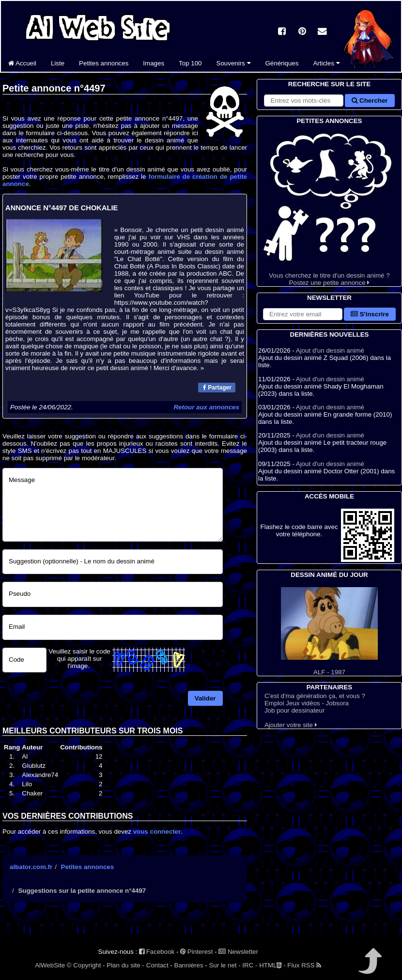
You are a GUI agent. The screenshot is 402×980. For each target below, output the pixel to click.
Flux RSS (304, 965)
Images (154, 63)
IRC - (250, 965)
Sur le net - (224, 965)
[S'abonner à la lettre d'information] (303, 314)
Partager (217, 388)
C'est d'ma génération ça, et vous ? (315, 696)
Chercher (370, 101)
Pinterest (196, 952)
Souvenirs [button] (234, 63)
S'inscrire (370, 314)
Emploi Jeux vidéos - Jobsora (307, 703)
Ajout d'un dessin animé (330, 350)
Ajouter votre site (291, 725)
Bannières (189, 965)
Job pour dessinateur (294, 710)
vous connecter (157, 832)
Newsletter (238, 952)
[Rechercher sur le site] (304, 101)
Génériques (282, 63)
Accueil (22, 63)
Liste (58, 63)
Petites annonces (104, 63)
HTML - (272, 965)
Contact (157, 965)
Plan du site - (125, 965)
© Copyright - (86, 965)
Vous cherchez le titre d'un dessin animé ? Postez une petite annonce (329, 206)
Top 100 (190, 63)
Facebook (157, 952)
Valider (205, 698)
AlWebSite (50, 965)
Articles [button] (326, 63)
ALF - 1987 (329, 631)
